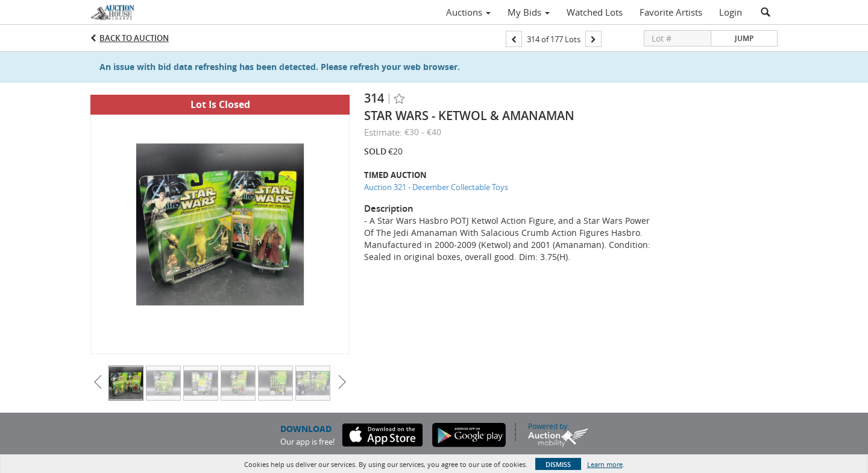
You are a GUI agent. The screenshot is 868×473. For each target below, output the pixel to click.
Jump (744, 38)
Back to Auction (134, 38)
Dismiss (558, 464)
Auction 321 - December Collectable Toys (436, 187)
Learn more (605, 464)
